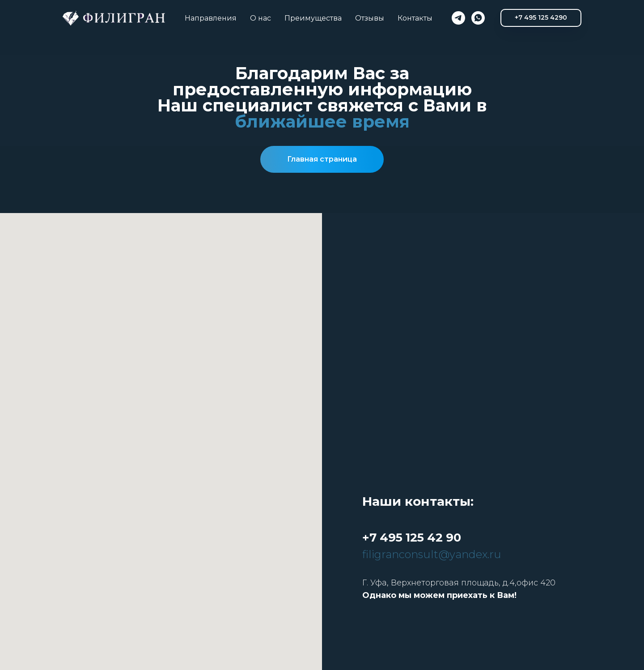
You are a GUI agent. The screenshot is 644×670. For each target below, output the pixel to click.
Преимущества (313, 18)
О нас (261, 18)
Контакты (415, 18)
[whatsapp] (478, 18)
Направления (211, 18)
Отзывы (370, 18)
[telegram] (458, 18)
